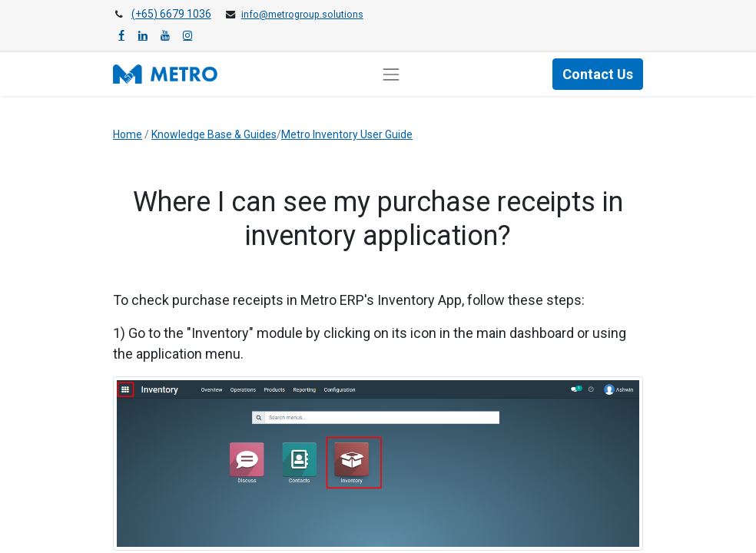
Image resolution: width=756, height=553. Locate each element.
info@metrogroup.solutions (302, 15)
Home (128, 134)
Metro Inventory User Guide (347, 134)
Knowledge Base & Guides (214, 134)
